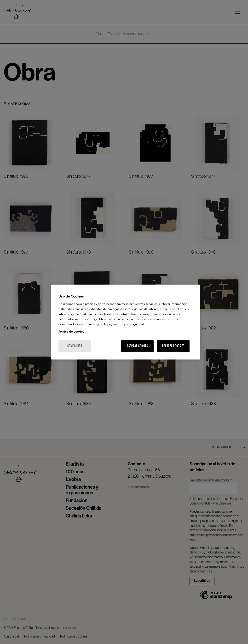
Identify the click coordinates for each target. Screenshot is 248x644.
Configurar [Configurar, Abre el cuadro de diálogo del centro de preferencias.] (75, 346)
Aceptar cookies (137, 346)
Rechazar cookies (173, 346)
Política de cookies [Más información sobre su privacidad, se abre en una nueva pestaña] (71, 332)
